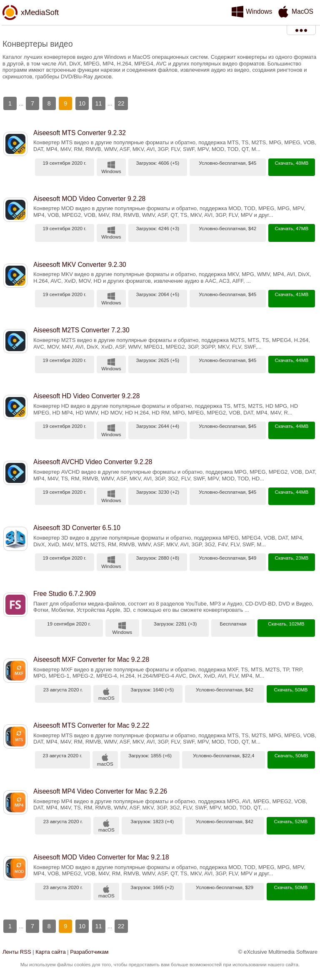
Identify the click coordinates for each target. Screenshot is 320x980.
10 (82, 103)
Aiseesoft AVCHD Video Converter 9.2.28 (93, 462)
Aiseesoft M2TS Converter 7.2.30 (81, 330)
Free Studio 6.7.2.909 (65, 594)
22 (121, 103)
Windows (259, 11)
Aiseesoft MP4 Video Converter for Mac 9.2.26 (100, 791)
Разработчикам (89, 952)
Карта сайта (50, 952)
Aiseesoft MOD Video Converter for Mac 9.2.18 (101, 857)
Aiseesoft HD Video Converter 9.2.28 (86, 396)
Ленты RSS (17, 952)
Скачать (284, 163)
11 (99, 103)
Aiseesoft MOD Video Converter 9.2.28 (89, 199)
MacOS (302, 11)
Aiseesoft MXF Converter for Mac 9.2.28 (91, 660)
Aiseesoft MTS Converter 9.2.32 (80, 133)
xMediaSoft (40, 13)
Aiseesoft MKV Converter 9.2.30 (80, 265)
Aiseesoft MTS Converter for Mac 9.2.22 (91, 725)
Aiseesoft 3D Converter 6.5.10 (77, 528)
